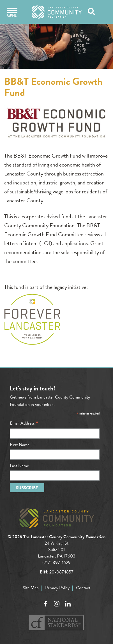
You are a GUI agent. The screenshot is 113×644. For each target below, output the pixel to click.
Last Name (19, 466)
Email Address (24, 423)
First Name (20, 445)
